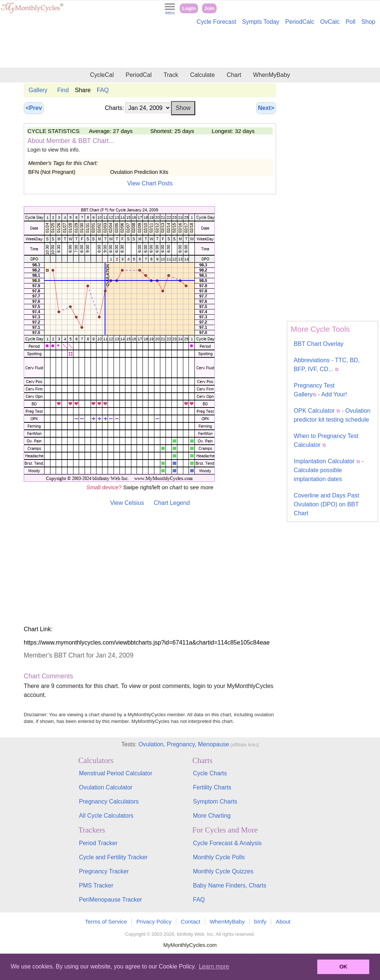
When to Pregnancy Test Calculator (326, 440)
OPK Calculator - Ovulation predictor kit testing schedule (332, 415)
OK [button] (343, 967)
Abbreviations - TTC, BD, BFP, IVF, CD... (327, 365)
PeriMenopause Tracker (111, 900)
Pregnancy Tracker (104, 871)
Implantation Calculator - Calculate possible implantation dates (329, 470)
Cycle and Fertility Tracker (113, 857)
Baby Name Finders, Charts (230, 885)
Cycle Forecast (217, 22)
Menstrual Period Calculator (116, 773)
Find (63, 90)
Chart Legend (172, 503)
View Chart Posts (150, 183)
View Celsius (127, 503)
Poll (350, 22)
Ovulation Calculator (106, 787)
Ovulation (151, 744)
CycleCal (102, 75)
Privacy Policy (154, 921)
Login (189, 8)
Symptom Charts (215, 801)
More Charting (212, 816)
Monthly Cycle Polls (219, 857)
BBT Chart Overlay (319, 344)
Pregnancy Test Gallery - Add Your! (320, 390)
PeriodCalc (300, 22)
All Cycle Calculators (106, 816)
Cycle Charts (210, 773)
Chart (234, 75)
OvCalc (330, 22)
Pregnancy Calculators (109, 801)
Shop (368, 22)
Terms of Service (106, 921)
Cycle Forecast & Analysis (227, 843)
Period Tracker (98, 843)
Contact (190, 921)
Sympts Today (261, 22)
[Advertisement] (190, 48)
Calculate (202, 75)
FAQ (103, 90)
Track (171, 75)
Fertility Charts (212, 787)
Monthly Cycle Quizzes (223, 871)
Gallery (38, 90)
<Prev (34, 108)
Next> (266, 108)
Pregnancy (181, 744)
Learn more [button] (214, 966)
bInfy (260, 921)
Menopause (214, 744)
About (283, 921)
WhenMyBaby (272, 75)
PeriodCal (138, 75)
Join (209, 8)
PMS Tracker (96, 885)
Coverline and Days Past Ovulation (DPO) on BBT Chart (327, 504)
